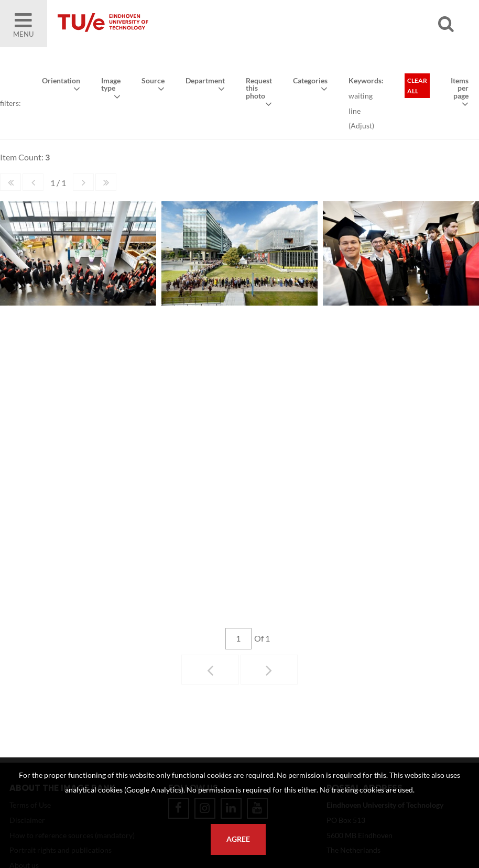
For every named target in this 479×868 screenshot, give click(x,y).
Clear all (417, 86)
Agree (238, 839)
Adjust (361, 126)
